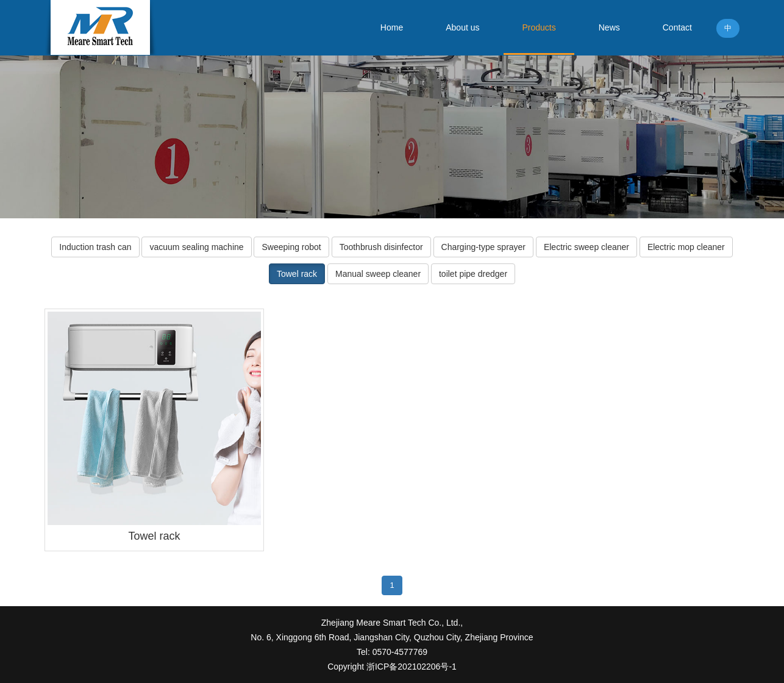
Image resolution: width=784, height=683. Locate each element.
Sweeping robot (291, 247)
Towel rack (297, 274)
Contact (677, 27)
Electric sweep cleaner (586, 247)
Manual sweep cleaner (378, 274)
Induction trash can (95, 247)
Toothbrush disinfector (381, 247)
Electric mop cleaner (686, 247)
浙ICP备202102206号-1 (410, 667)
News (609, 27)
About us (462, 27)
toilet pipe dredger (473, 274)
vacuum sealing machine (196, 247)
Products (539, 27)
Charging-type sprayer (484, 247)
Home (392, 27)
